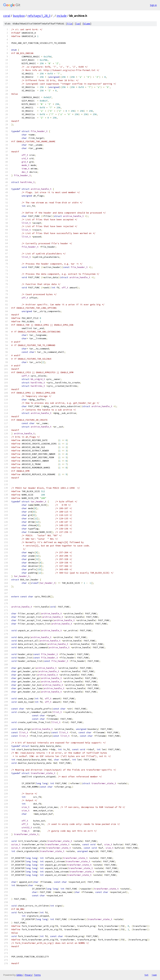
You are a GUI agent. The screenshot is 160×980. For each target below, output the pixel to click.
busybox (19, 16)
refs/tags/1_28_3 (39, 16)
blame (87, 24)
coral (7, 16)
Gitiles (19, 975)
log (78, 24)
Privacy (28, 975)
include (62, 16)
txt (146, 975)
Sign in (153, 5)
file (69, 24)
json (154, 975)
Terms (37, 975)
